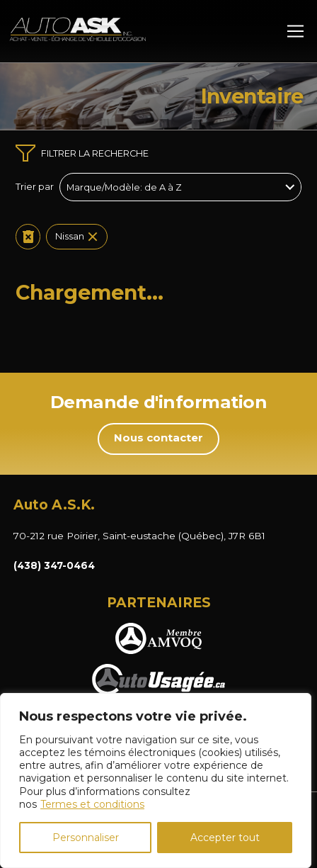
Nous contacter (158, 438)
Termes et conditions (92, 804)
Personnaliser (86, 838)
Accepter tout (225, 838)
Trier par (35, 187)
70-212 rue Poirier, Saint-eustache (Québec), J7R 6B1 (139, 536)
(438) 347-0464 (54, 565)
